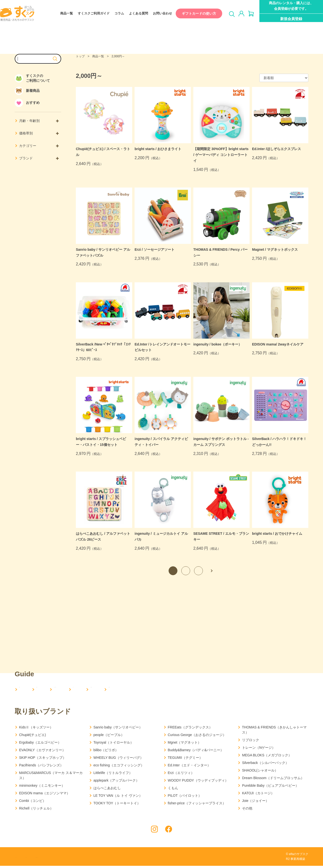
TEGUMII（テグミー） (185, 760)
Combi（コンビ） (33, 803)
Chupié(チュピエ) (33, 737)
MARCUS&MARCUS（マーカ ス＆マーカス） (51, 777)
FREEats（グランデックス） (190, 729)
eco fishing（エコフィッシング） (119, 767)
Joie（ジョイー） (255, 803)
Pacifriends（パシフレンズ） (41, 767)
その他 (247, 810)
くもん (173, 790)
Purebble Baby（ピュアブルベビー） (270, 787)
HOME (25, 690)
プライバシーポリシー (31, 859)
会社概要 (55, 690)
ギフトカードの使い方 (194, 13)
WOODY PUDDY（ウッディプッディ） (198, 782)
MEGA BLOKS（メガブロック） (267, 757)
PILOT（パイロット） (185, 797)
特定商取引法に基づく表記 (95, 859)
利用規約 (61, 859)
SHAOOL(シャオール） (260, 772)
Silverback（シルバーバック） (265, 765)
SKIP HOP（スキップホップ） (43, 760)
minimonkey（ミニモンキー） (42, 787)
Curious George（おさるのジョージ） (197, 737)
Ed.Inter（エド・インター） (189, 767)
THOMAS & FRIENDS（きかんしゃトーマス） (274, 732)
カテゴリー (39, 146)
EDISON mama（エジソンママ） (45, 795)
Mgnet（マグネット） (185, 744)
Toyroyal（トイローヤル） (114, 744)
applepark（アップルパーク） (116, 782)
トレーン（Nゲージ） (259, 749)
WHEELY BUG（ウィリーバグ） (118, 760)
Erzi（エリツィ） (181, 775)
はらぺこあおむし (107, 790)
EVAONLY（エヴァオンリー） (42, 752)
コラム (114, 14)
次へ (211, 571)
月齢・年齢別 (39, 121)
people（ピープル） (109, 737)
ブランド (39, 158)
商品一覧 (62, 14)
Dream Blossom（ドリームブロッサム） (273, 780)
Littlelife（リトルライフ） (113, 775)
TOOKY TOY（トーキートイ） (117, 805)
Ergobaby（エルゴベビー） (40, 744)
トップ (80, 56)
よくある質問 (134, 14)
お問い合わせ (158, 14)
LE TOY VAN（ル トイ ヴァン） (118, 797)
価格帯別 (39, 133)
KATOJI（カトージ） (258, 795)
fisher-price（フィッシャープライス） (197, 805)
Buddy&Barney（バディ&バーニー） (196, 752)
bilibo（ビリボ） (106, 752)
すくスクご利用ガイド (89, 14)
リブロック (251, 742)
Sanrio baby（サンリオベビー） (118, 729)
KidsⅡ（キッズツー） (36, 729)
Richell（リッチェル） (36, 810)
